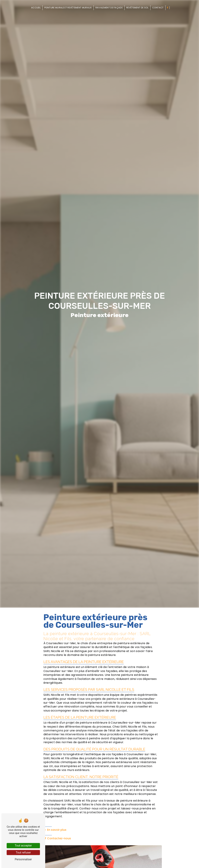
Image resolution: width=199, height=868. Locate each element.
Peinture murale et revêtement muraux (68, 8)
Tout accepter (23, 846)
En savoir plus (55, 830)
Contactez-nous (57, 838)
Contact (158, 8)
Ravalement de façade (109, 8)
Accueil (36, 8)
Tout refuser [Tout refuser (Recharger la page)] (23, 853)
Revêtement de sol (137, 8)
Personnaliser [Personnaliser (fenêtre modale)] (23, 859)
